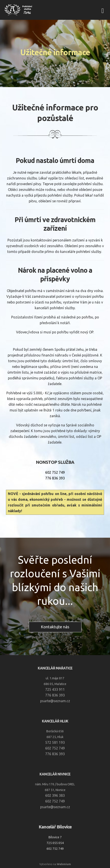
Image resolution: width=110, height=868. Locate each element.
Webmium (64, 864)
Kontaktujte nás (55, 627)
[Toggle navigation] (103, 10)
